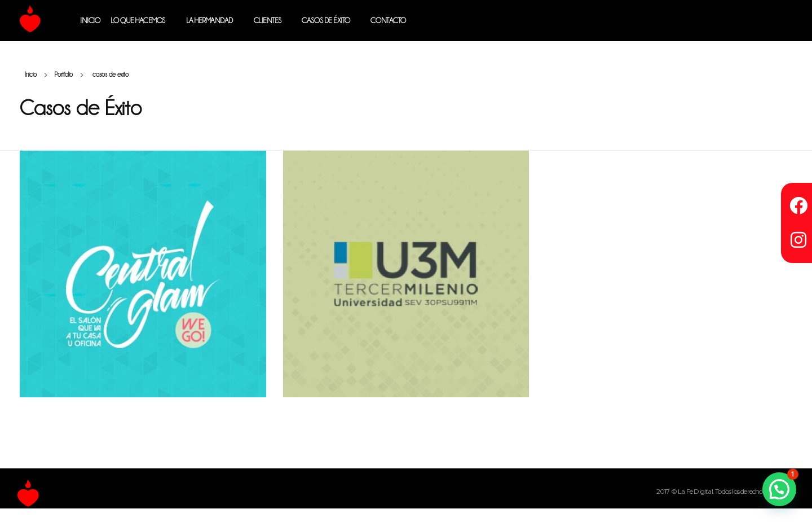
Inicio (31, 74)
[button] (779, 489)
